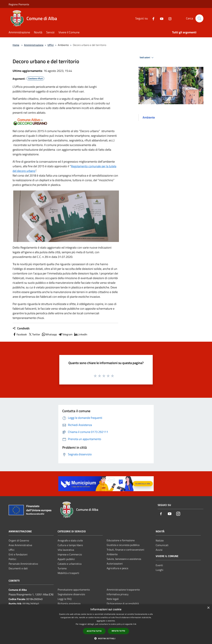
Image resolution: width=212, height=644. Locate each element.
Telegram (65, 334)
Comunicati (162, 545)
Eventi (159, 565)
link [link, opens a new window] (135, 624)
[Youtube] (160, 18)
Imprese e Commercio (70, 554)
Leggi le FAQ (65, 599)
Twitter (34, 334)
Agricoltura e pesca (117, 568)
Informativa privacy (118, 594)
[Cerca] (199, 18)
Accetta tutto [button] (94, 631)
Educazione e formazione (121, 540)
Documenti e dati (18, 568)
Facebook (20, 334)
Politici (12, 559)
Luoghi (159, 570)
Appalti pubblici (66, 559)
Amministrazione (34, 45)
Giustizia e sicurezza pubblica (123, 545)
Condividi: (21, 328)
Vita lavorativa (66, 550)
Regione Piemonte (19, 4)
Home (16, 45)
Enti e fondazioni (18, 554)
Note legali (113, 599)
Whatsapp (49, 334)
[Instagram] (168, 18)
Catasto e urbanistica (70, 564)
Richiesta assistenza (69, 604)
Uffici (51, 45)
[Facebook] (152, 18)
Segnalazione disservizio (71, 594)
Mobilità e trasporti (68, 573)
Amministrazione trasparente (123, 590)
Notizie (160, 540)
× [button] (208, 608)
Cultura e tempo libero (70, 545)
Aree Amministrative (20, 545)
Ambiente (112, 554)
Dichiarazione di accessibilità (123, 604)
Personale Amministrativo (23, 564)
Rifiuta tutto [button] (118, 631)
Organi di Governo (19, 540)
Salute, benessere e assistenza (124, 559)
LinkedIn (80, 334)
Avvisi (159, 550)
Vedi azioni (147, 58)
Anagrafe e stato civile (70, 540)
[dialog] (106, 624)
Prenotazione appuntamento (74, 590)
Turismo (62, 568)
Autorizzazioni (115, 564)
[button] (106, 638)
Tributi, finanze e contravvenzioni (125, 550)
